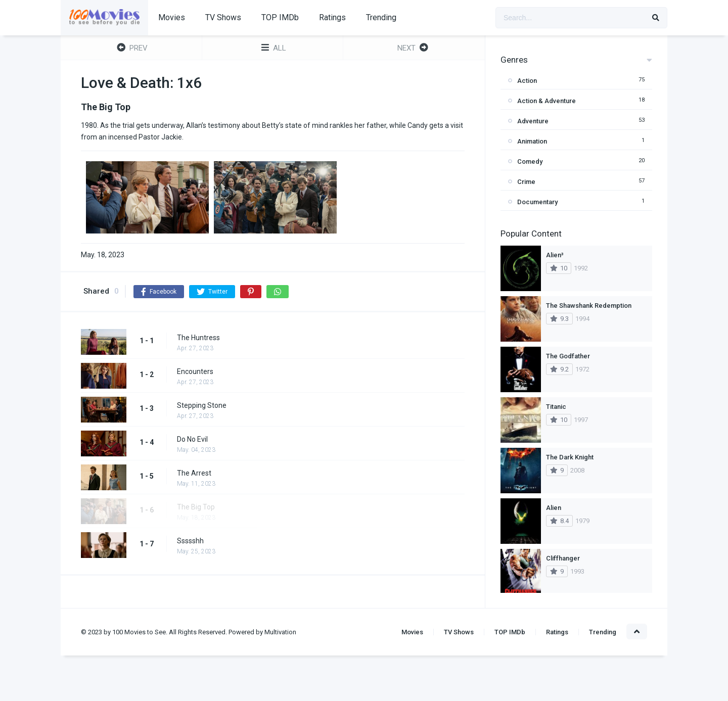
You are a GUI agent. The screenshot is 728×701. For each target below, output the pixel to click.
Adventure (533, 121)
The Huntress (198, 338)
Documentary (537, 202)
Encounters (195, 371)
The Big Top (196, 507)
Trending (381, 17)
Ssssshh (190, 541)
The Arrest (194, 473)
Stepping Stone (202, 405)
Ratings (332, 17)
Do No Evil (192, 439)
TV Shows (223, 17)
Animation (532, 141)
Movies (172, 17)
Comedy (530, 161)
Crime (526, 182)
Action (527, 81)
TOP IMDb (280, 17)
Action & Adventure (547, 101)
